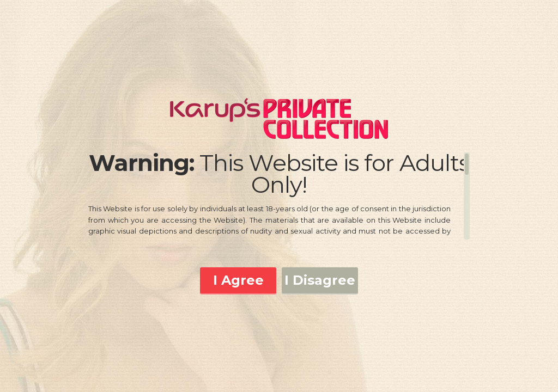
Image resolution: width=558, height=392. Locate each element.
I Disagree (320, 280)
